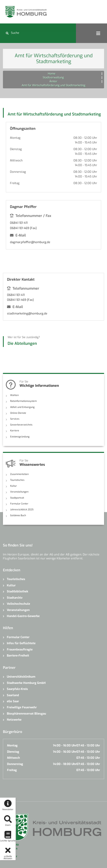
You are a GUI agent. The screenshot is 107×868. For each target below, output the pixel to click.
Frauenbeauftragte (20, 649)
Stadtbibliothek (17, 591)
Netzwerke (14, 719)
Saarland (13, 695)
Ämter (53, 81)
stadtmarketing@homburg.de (27, 314)
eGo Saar (13, 701)
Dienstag (16, 149)
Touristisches (17, 480)
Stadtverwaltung (53, 77)
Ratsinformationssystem (23, 401)
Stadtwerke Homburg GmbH (26, 683)
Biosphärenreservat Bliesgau (26, 713)
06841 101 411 (19, 223)
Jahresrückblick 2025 (22, 509)
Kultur (13, 486)
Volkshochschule (18, 604)
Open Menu (98, 33)
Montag (15, 138)
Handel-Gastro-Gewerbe (23, 616)
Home (52, 74)
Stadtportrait (17, 498)
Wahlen (14, 395)
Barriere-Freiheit (18, 655)
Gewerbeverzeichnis (21, 425)
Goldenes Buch (18, 515)
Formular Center (19, 503)
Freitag (15, 183)
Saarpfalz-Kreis (17, 689)
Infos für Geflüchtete (21, 643)
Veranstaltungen (19, 492)
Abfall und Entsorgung (22, 407)
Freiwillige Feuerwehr (22, 707)
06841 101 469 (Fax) (23, 228)
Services (15, 419)
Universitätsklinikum (21, 676)
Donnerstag (18, 172)
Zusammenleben (19, 474)
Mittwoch (16, 160)
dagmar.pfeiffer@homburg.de (30, 242)
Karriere (14, 431)
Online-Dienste (18, 413)
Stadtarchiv (15, 597)
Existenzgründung (20, 436)
